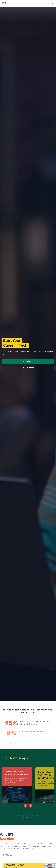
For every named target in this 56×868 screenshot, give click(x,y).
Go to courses (28, 361)
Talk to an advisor (28, 368)
